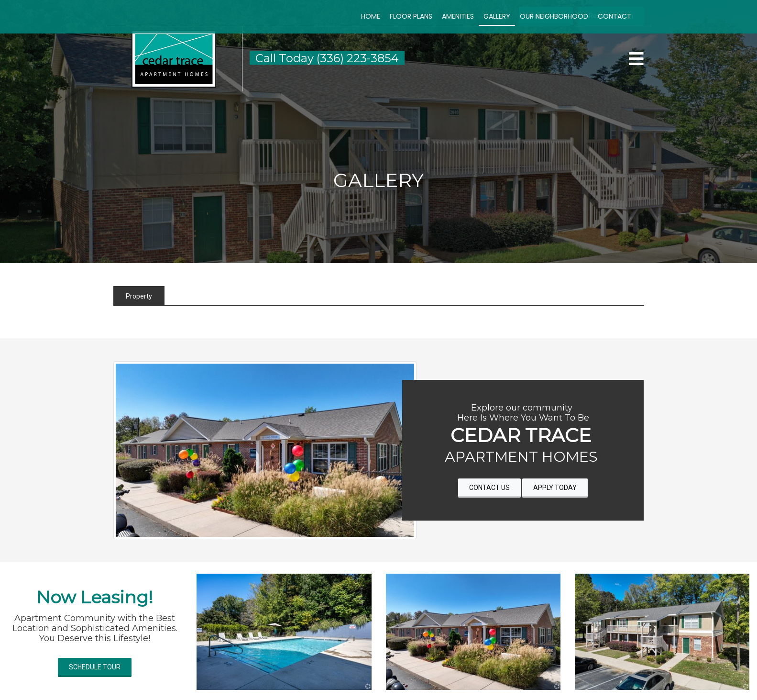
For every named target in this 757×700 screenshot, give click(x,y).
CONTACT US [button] (489, 488)
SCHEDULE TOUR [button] (95, 667)
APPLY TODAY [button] (555, 488)
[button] (174, 58)
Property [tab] (139, 296)
